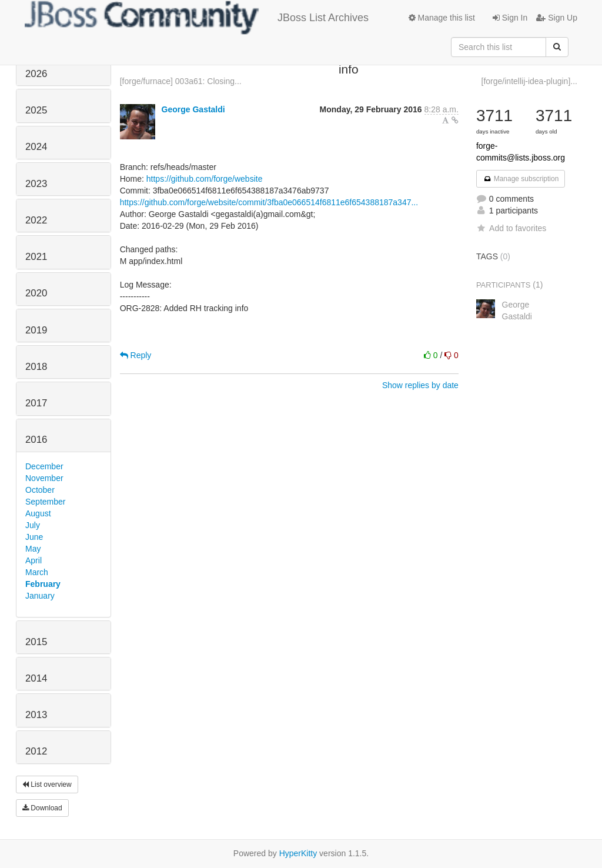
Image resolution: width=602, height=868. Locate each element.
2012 (36, 751)
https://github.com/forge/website (205, 179)
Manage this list (442, 18)
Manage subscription (521, 179)
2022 (36, 220)
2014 (36, 678)
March (37, 572)
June (34, 537)
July (33, 525)
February (43, 584)
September (45, 502)
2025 (36, 110)
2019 (36, 330)
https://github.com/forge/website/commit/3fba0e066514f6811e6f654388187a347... (269, 202)
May (33, 549)
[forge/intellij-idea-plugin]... (529, 81)
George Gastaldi (193, 109)
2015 (36, 642)
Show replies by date (420, 385)
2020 (36, 293)
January (40, 596)
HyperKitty (298, 853)
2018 (36, 367)
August (38, 513)
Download (42, 808)
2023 (36, 184)
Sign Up (557, 18)
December (44, 466)
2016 (36, 440)
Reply (136, 355)
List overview (47, 784)
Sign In (510, 18)
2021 (36, 257)
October (40, 490)
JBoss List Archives (197, 18)
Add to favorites (511, 228)
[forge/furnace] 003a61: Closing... (181, 81)
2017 (36, 403)
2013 (36, 715)
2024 (36, 147)
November (44, 478)
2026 (36, 74)
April (34, 560)
